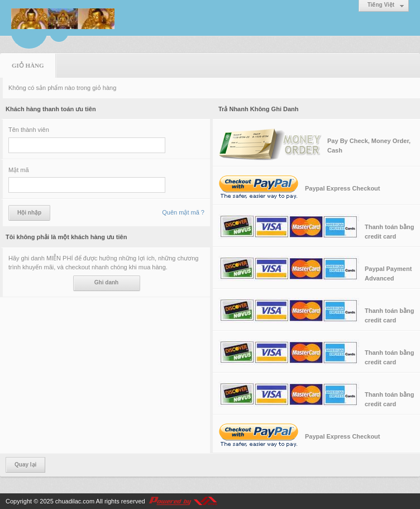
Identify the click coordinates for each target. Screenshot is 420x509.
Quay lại (25, 465)
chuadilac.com (75, 501)
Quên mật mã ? (183, 212)
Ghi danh (106, 282)
